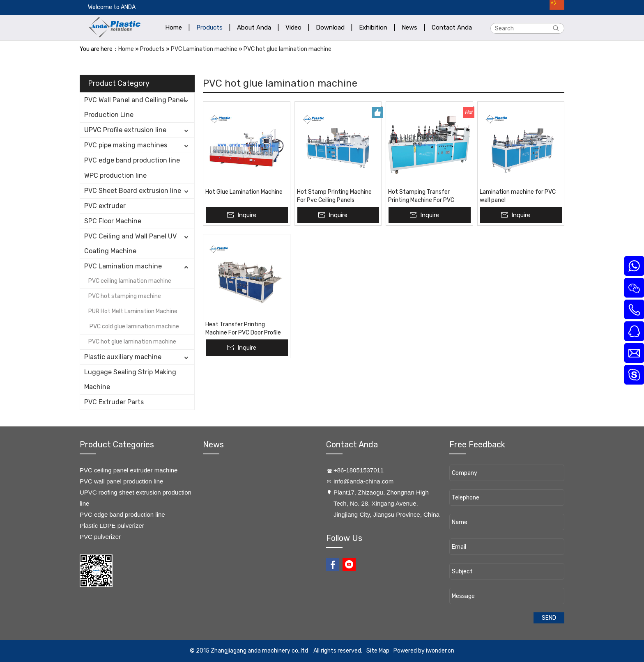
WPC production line (115, 175)
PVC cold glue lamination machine (134, 326)
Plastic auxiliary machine (123, 357)
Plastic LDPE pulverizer (112, 526)
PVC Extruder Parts (114, 402)
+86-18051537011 (359, 470)
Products (152, 49)
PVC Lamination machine (204, 49)
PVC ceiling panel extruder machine (129, 470)
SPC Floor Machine (113, 221)
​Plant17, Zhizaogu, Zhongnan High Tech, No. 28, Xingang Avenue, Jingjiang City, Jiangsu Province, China (386, 503)
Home (126, 49)
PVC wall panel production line (121, 481)
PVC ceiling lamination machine (130, 281)
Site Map (378, 651)
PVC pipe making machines (126, 145)
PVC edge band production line (132, 160)
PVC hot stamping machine (125, 296)
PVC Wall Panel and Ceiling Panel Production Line (135, 107)
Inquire (247, 215)
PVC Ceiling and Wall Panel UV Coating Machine (130, 244)
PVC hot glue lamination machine (287, 49)
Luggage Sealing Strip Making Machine (130, 379)
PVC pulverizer (100, 537)
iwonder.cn (440, 651)
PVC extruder (105, 206)
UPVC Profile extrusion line (125, 130)
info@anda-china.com (363, 481)
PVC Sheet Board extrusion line (133, 191)
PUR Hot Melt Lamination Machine (133, 311)
